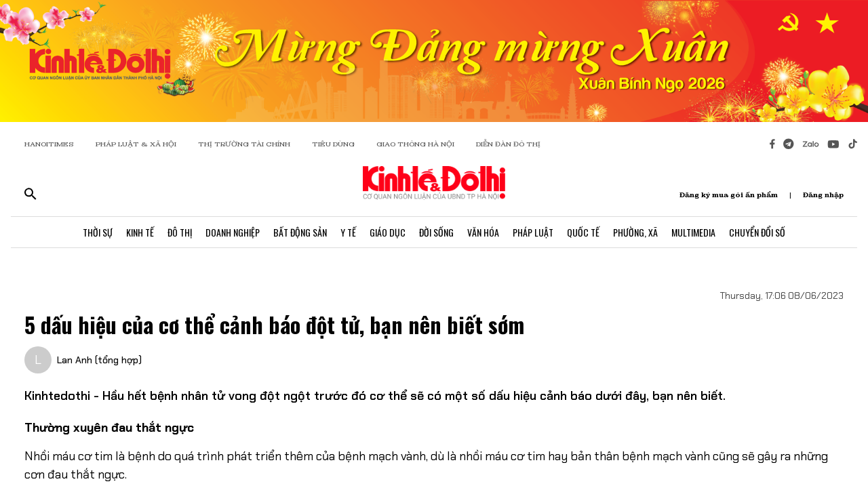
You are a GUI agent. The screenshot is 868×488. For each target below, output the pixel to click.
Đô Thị (180, 232)
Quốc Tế (583, 232)
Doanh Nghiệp (233, 232)
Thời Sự (98, 232)
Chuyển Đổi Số (757, 232)
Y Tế (348, 232)
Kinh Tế (140, 232)
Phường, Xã (635, 232)
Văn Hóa (483, 232)
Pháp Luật (533, 232)
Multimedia (693, 232)
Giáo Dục (388, 232)
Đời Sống (436, 232)
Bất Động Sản (300, 232)
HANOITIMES (49, 144)
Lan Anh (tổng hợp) (99, 360)
